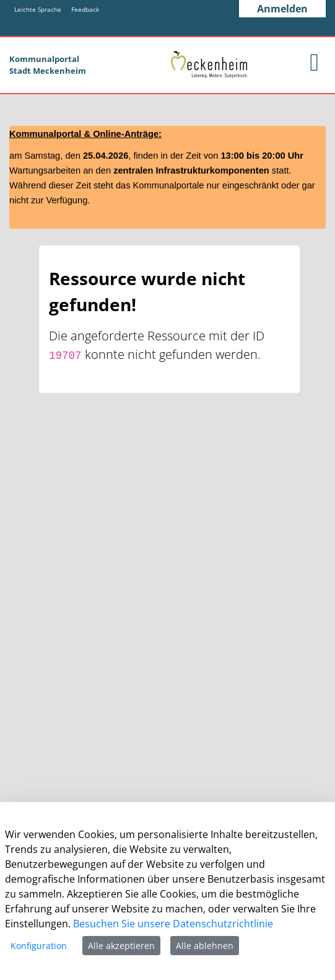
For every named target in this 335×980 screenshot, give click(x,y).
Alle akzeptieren (121, 946)
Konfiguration (39, 946)
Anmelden (282, 9)
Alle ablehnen (205, 946)
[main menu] (314, 62)
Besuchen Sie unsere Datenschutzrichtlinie (173, 924)
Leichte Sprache (38, 9)
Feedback (85, 9)
